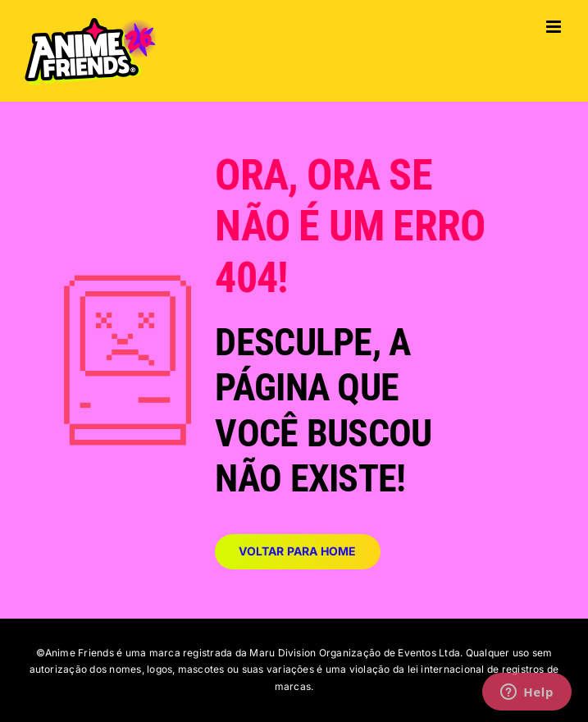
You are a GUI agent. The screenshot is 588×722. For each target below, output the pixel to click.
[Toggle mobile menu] (555, 27)
